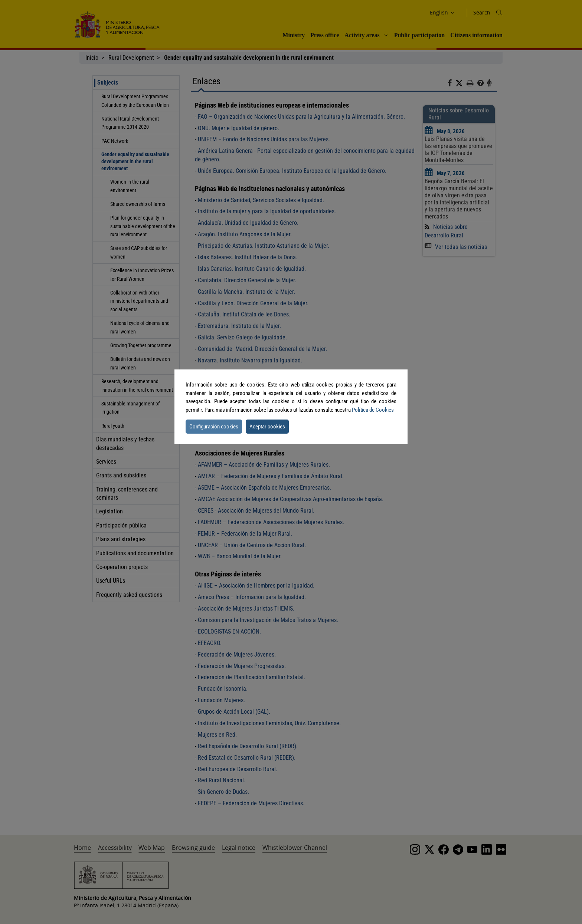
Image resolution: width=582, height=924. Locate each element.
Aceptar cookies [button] (267, 427)
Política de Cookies (373, 410)
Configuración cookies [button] (214, 427)
